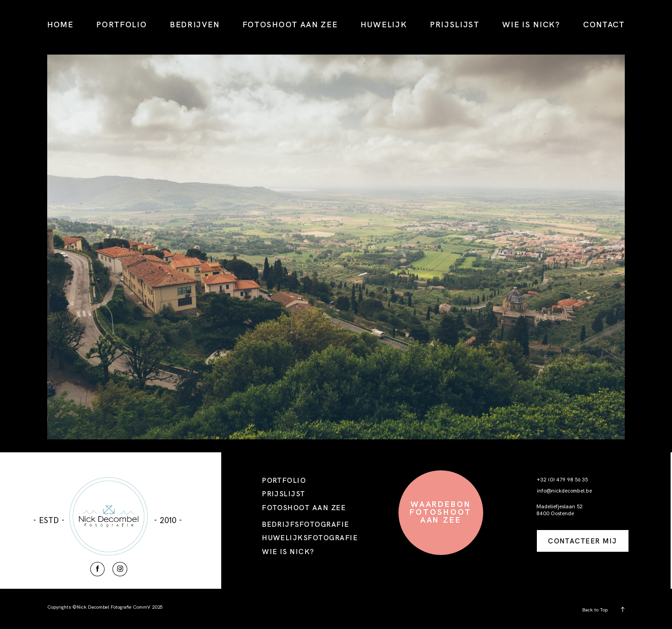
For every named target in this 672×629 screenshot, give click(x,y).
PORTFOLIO (121, 24)
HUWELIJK (384, 24)
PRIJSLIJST (455, 24)
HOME (60, 24)
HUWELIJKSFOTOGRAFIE (310, 538)
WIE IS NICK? (531, 24)
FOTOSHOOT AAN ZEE (290, 24)
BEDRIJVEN (195, 24)
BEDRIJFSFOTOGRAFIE (306, 524)
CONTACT (604, 24)
